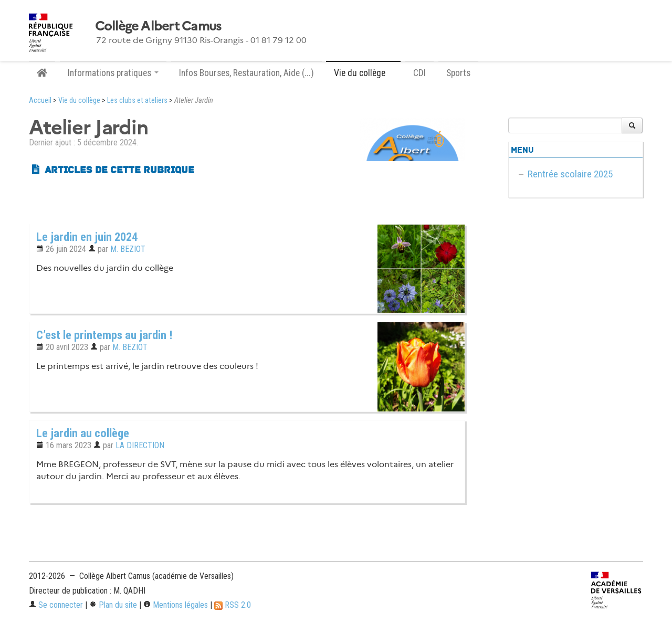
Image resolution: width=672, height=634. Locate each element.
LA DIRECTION (140, 445)
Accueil (40, 101)
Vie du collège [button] (363, 73)
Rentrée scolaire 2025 (570, 174)
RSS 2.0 (233, 605)
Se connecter (56, 605)
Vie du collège (79, 101)
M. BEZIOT (128, 249)
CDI (419, 73)
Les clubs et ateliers (137, 101)
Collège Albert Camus (158, 26)
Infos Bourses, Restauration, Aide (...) (246, 73)
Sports (458, 73)
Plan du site (113, 605)
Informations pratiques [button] (113, 73)
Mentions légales (176, 605)
